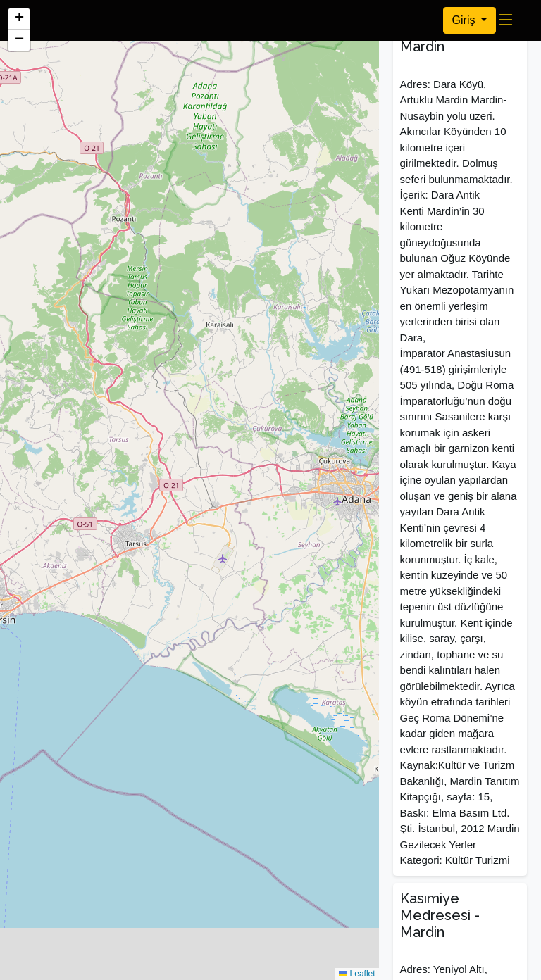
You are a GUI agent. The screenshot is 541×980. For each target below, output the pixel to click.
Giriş (465, 20)
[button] (19, 19)
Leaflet (357, 974)
